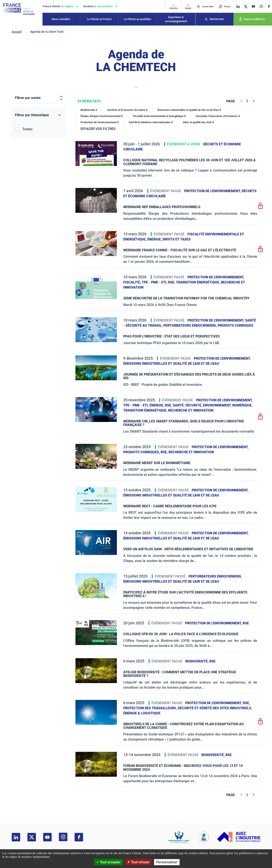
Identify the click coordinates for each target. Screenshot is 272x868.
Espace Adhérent (254, 19)
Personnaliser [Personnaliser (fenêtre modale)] (167, 862)
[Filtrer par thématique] (39, 115)
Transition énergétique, (198, 282)
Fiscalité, (132, 282)
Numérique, (242, 405)
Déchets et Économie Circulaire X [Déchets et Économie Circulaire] (127, 110)
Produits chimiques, (142, 452)
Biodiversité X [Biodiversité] (89, 110)
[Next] (254, 101)
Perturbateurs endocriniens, (191, 325)
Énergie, (155, 239)
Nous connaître (61, 19)
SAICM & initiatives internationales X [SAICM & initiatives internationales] (151, 122)
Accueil (17, 32)
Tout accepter (108, 862)
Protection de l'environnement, (213, 191)
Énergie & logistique (142, 713)
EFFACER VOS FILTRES (98, 129)
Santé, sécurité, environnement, (203, 405)
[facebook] (269, 6)
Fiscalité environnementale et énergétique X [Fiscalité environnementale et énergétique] (159, 116)
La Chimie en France (99, 19)
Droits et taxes (177, 239)
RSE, (172, 282)
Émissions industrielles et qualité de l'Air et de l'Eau (171, 364)
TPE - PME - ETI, (155, 282)
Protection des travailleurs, (150, 708)
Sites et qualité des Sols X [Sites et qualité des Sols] (198, 122)
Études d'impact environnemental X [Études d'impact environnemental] (102, 116)
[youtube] (253, 6)
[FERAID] (188, 6)
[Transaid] (173, 6)
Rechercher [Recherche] (217, 19)
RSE (246, 623)
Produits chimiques (235, 325)
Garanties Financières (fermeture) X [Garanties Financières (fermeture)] (218, 116)
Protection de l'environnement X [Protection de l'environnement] (100, 122)
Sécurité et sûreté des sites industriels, (215, 708)
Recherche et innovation (191, 410)
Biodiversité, (197, 661)
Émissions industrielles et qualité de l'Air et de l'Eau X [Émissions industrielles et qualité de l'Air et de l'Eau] (189, 110)
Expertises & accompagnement (176, 19)
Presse (225, 6)
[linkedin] (238, 6)
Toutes (27, 129)
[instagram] (261, 6)
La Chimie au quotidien (137, 19)
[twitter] (246, 6)
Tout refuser (138, 862)
